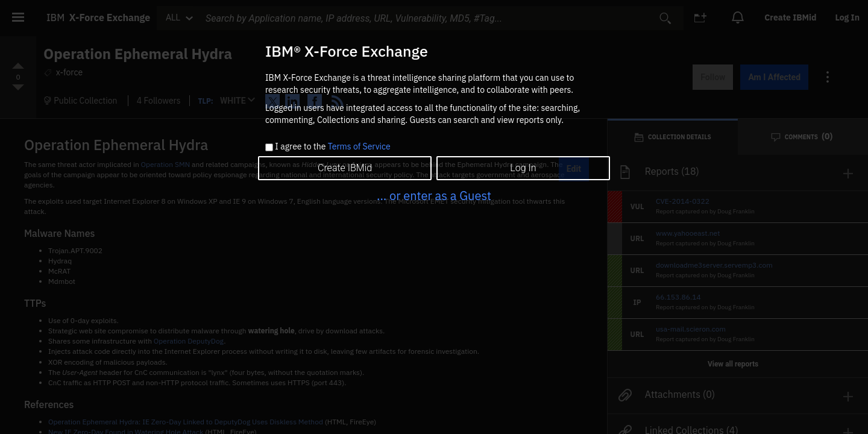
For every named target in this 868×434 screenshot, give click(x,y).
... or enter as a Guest (434, 196)
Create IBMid (345, 168)
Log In (523, 168)
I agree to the (332, 147)
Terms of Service (359, 146)
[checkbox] (269, 147)
